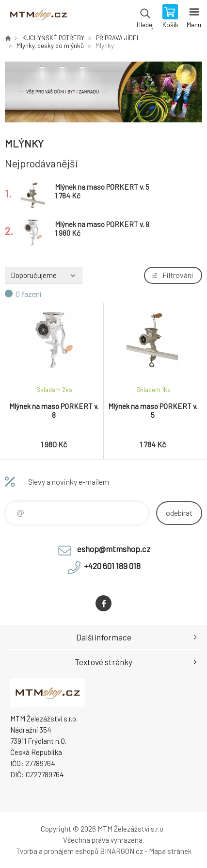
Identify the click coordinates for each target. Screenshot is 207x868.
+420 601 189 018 (112, 566)
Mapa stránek (170, 851)
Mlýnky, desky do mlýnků (50, 46)
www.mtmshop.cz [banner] (38, 17)
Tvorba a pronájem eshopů (57, 851)
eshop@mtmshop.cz (114, 549)
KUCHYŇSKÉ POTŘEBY (53, 38)
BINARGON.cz (121, 851)
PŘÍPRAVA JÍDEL (118, 38)
